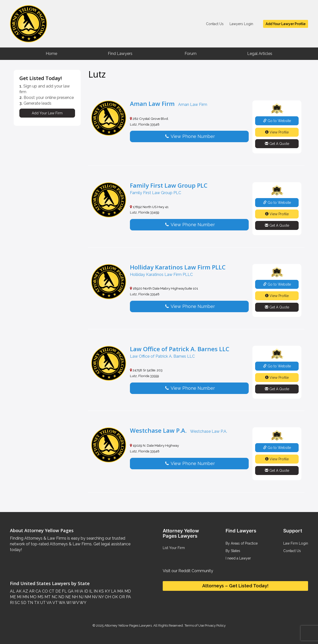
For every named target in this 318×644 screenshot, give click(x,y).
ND (61, 597)
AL (13, 591)
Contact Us (215, 24)
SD (23, 603)
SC (17, 603)
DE (58, 591)
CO (44, 591)
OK (115, 597)
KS (101, 591)
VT (55, 603)
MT (47, 597)
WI (68, 603)
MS (40, 597)
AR (31, 591)
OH (107, 597)
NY (101, 597)
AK (18, 591)
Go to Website (277, 121)
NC (54, 597)
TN (30, 603)
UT (42, 603)
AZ (25, 591)
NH (74, 597)
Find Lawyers (120, 54)
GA (70, 591)
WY (83, 603)
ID (86, 591)
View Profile (277, 132)
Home (51, 54)
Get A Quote (277, 144)
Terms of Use (194, 625)
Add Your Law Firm (47, 113)
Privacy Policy (215, 625)
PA (128, 597)
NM (87, 597)
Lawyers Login (241, 24)
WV (75, 603)
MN (25, 597)
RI (12, 603)
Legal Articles (260, 54)
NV (94, 597)
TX (36, 603)
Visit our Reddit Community (188, 571)
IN (95, 591)
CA (38, 591)
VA (49, 603)
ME (13, 597)
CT (51, 591)
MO (33, 597)
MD (127, 591)
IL (90, 591)
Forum (191, 54)
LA (113, 591)
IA (81, 591)
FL (64, 591)
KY (107, 591)
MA (120, 591)
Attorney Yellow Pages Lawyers (128, 625)
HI (76, 591)
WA (62, 603)
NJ (81, 597)
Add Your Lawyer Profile (286, 24)
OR (121, 597)
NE (68, 597)
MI (19, 597)
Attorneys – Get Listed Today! (235, 586)
